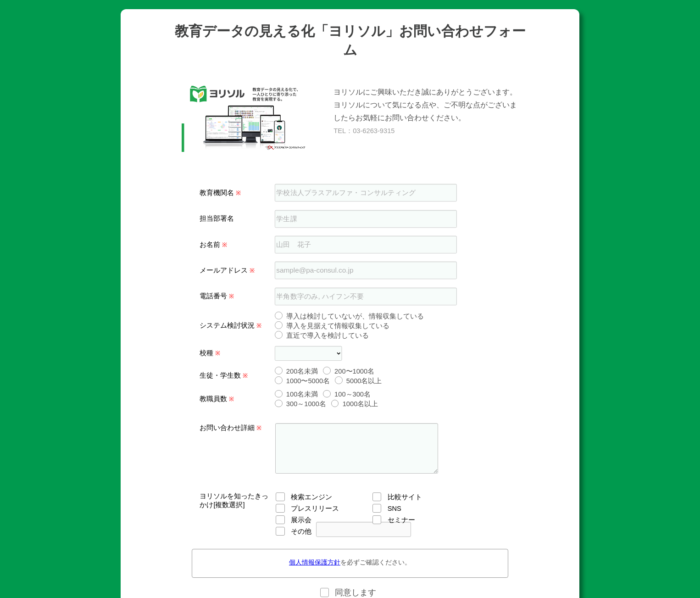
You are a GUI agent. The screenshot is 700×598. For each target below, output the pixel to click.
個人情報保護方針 (315, 562)
